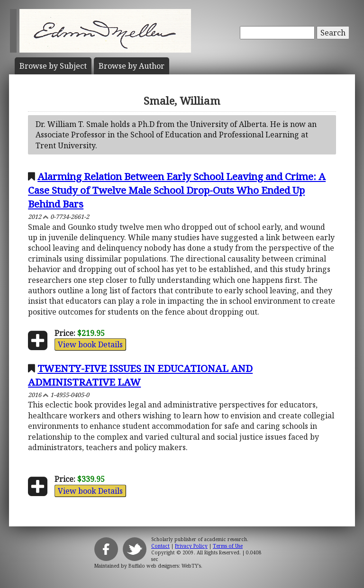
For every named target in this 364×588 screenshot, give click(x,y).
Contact (160, 546)
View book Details (90, 344)
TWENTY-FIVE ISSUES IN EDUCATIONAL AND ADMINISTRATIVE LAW (140, 375)
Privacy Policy (191, 546)
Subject (53, 66)
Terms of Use (228, 546)
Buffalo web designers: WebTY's (165, 566)
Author (132, 66)
